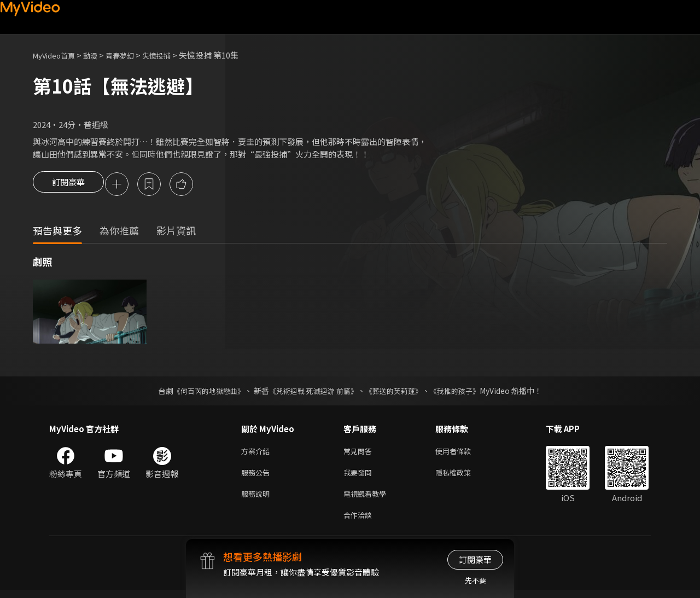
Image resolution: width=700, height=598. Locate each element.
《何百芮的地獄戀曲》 (202, 392)
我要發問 (360, 476)
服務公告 (258, 476)
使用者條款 (462, 453)
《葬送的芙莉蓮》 (398, 392)
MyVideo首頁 (58, 55)
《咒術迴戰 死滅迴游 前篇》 (312, 392)
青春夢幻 (132, 55)
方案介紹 (258, 453)
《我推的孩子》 (463, 392)
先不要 (476, 580)
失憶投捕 (173, 55)
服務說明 (258, 499)
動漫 (99, 55)
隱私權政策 (462, 476)
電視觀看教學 (368, 499)
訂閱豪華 (68, 185)
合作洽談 (360, 522)
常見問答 (360, 453)
